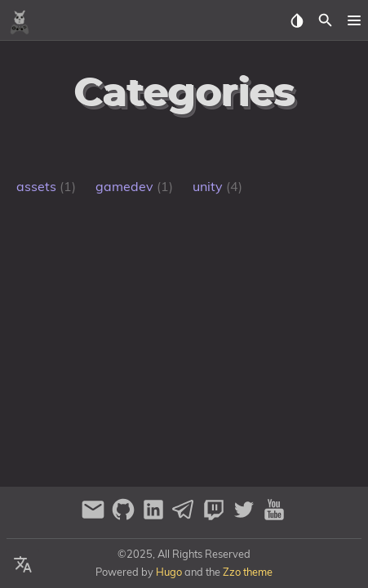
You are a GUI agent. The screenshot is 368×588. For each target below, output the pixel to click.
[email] (95, 517)
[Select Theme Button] (297, 20)
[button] (354, 20)
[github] (125, 517)
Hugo (169, 572)
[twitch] (216, 517)
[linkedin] (155, 517)
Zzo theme (248, 572)
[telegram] (186, 517)
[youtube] (274, 517)
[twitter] (246, 517)
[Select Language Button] (23, 565)
